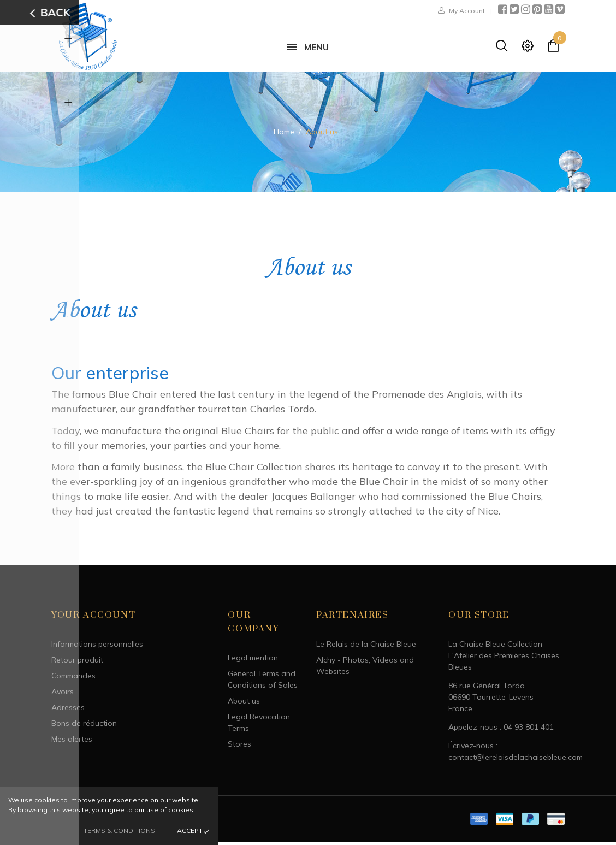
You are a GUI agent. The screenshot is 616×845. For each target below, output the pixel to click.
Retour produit (77, 664)
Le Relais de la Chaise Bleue (366, 648)
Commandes (73, 679)
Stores (239, 748)
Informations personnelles (97, 648)
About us (244, 705)
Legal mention (253, 661)
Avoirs (63, 695)
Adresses (68, 711)
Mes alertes (72, 743)
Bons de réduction (84, 727)
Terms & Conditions (119, 831)
